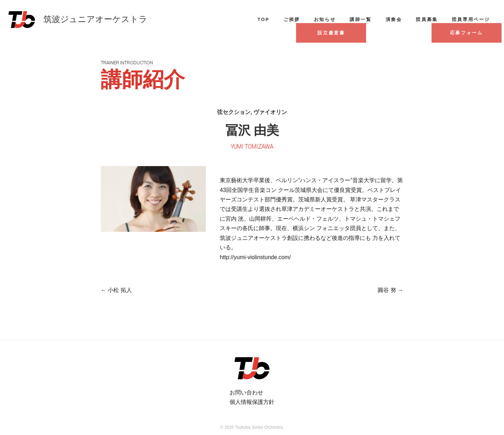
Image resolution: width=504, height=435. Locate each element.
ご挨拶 (292, 19)
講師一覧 (360, 19)
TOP (264, 19)
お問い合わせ (246, 393)
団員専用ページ (471, 19)
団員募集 (427, 19)
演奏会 (394, 19)
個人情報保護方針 (252, 402)
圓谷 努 (390, 290)
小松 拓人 (116, 290)
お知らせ (325, 19)
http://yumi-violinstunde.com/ (255, 257)
